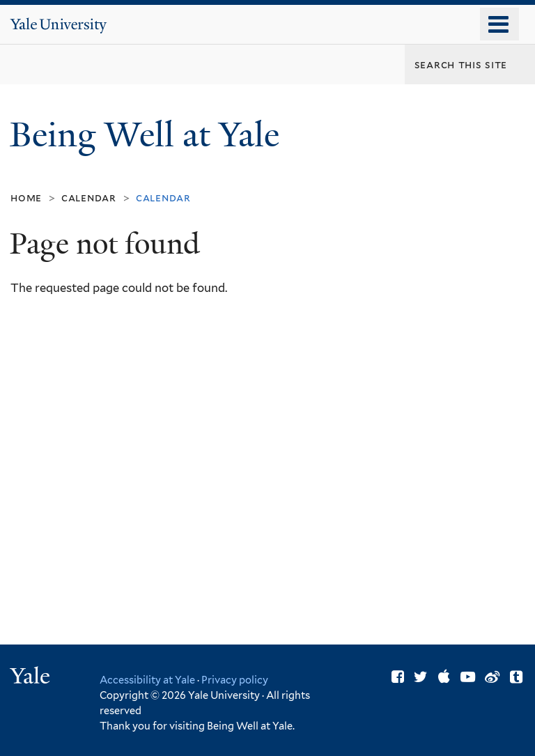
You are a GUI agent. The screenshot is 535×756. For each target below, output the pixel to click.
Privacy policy (235, 680)
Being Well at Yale (149, 135)
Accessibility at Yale (147, 680)
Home (26, 198)
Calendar (89, 198)
